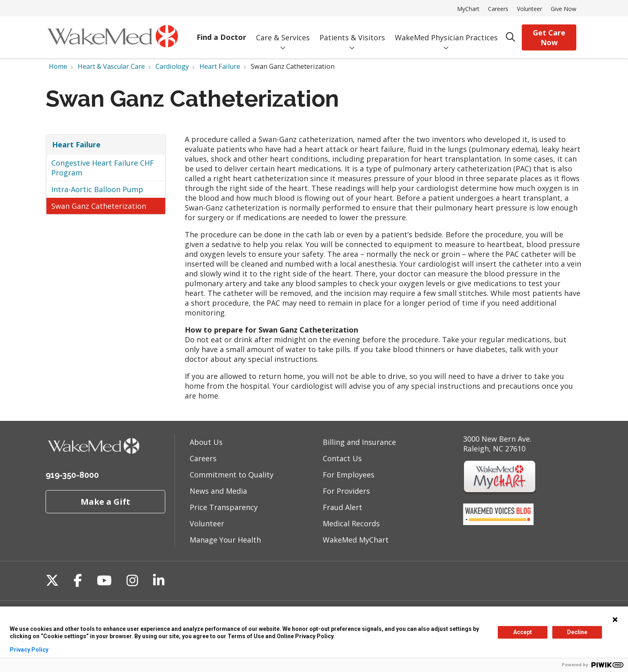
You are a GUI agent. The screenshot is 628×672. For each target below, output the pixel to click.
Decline (577, 632)
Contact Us (342, 458)
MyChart (468, 9)
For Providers (346, 491)
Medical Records (351, 523)
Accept (523, 632)
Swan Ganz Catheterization (99, 206)
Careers (498, 9)
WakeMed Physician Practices (446, 32)
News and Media (218, 491)
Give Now (563, 9)
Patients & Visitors (352, 32)
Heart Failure (76, 144)
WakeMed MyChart (356, 540)
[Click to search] (511, 37)
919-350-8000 (72, 475)
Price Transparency (224, 507)
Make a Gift (105, 501)
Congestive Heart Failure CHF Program (103, 168)
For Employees (349, 475)
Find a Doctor (221, 32)
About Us (206, 442)
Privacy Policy (29, 650)
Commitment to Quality (232, 475)
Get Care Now (549, 37)
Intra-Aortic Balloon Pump (97, 189)
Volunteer (530, 9)
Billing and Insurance (359, 442)
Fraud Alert (342, 507)
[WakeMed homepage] (113, 37)
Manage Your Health (225, 540)
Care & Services (283, 32)
